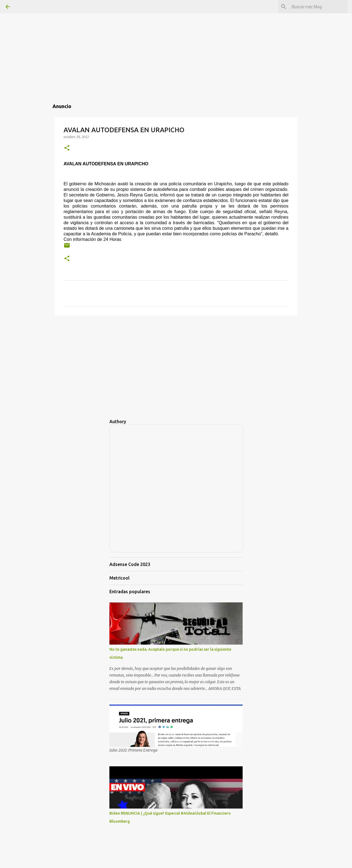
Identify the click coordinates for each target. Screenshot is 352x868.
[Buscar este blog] (318, 7)
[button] (67, 148)
